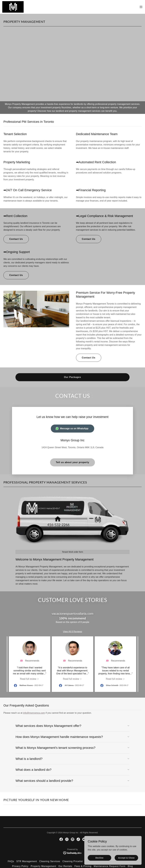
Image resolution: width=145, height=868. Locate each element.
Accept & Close (126, 858)
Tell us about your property (72, 462)
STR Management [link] (27, 861)
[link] (13, 7)
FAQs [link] (11, 861)
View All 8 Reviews (73, 632)
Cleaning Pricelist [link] (73, 861)
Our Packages (72, 377)
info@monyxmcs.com (34, 713)
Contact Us (16, 239)
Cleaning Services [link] (50, 861)
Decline (99, 858)
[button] (141, 7)
